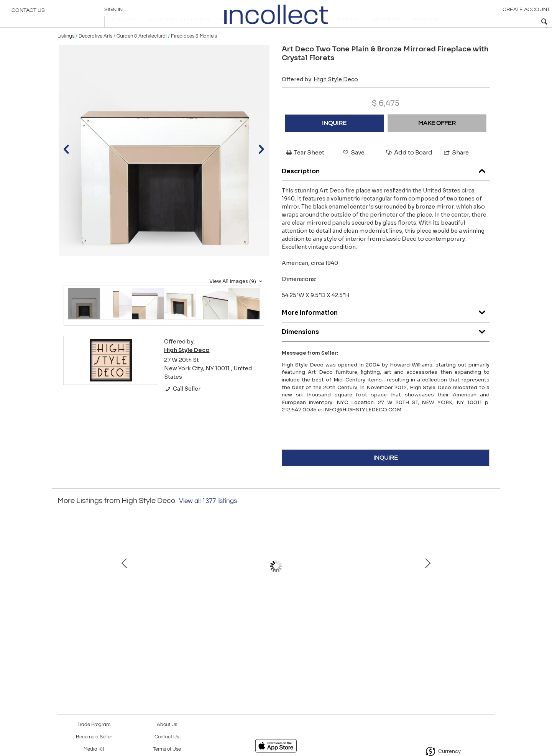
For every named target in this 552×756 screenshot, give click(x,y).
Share (456, 174)
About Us (167, 725)
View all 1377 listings (208, 523)
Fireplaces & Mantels (194, 58)
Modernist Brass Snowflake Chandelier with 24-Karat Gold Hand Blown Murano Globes (435, 627)
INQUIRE (334, 145)
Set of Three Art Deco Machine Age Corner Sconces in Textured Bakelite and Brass (355, 627)
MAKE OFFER (437, 145)
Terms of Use (167, 749)
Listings (66, 58)
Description (386, 191)
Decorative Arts (95, 58)
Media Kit (94, 749)
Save (353, 174)
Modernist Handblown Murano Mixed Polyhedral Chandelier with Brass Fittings (194, 627)
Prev (63, 592)
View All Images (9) (237, 303)
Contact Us (28, 13)
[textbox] (491, 21)
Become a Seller (94, 737)
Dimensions (386, 352)
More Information (386, 333)
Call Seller (182, 411)
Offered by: (320, 101)
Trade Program (94, 725)
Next (489, 592)
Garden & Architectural (142, 58)
